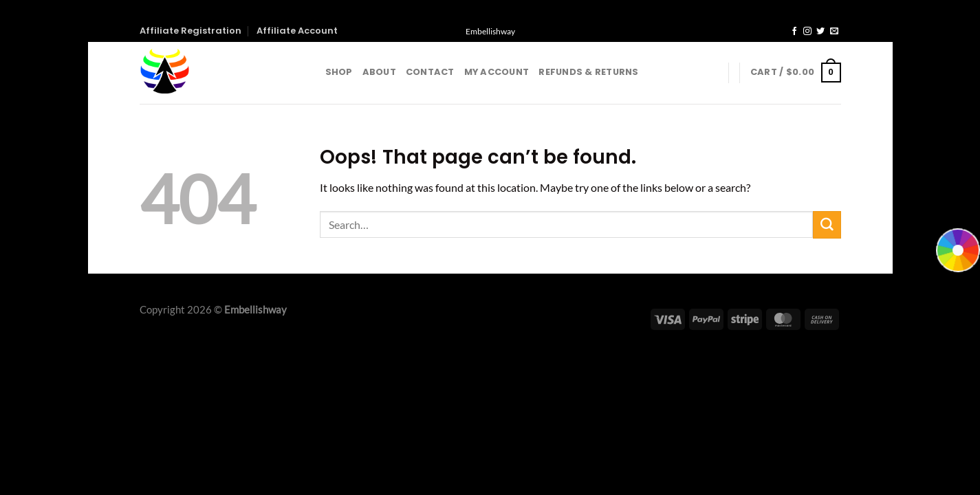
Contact (430, 72)
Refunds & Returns (588, 72)
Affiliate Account (297, 31)
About (379, 72)
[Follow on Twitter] (820, 32)
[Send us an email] (834, 32)
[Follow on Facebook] (794, 32)
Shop (339, 72)
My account (497, 72)
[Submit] (827, 225)
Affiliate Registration (190, 31)
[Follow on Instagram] (807, 32)
